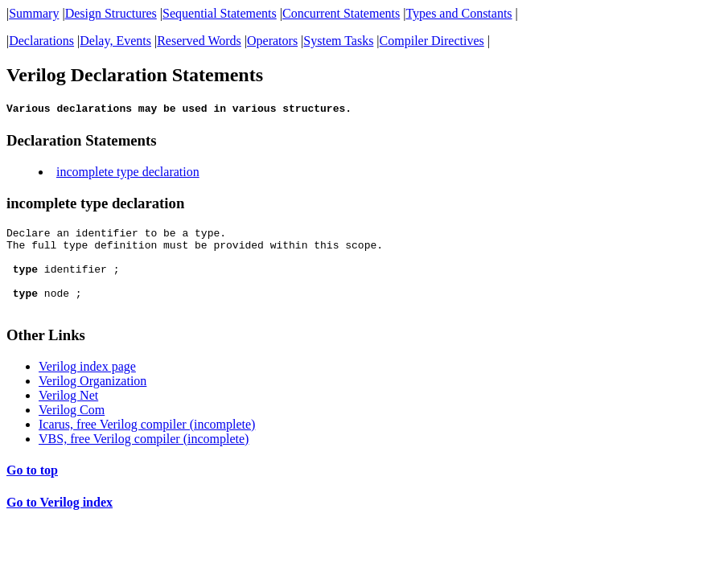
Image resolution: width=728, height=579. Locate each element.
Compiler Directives (432, 41)
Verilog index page (87, 386)
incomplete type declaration (128, 174)
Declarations (41, 41)
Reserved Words (199, 41)
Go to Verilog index (60, 522)
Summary (34, 13)
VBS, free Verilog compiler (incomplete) (144, 458)
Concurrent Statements (341, 13)
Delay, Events (115, 41)
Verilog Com (72, 429)
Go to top (32, 489)
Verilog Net (68, 415)
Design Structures (111, 13)
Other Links (46, 354)
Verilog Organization (93, 400)
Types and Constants (459, 13)
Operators (272, 41)
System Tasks (338, 41)
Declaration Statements (81, 143)
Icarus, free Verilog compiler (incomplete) (147, 443)
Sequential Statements (220, 13)
